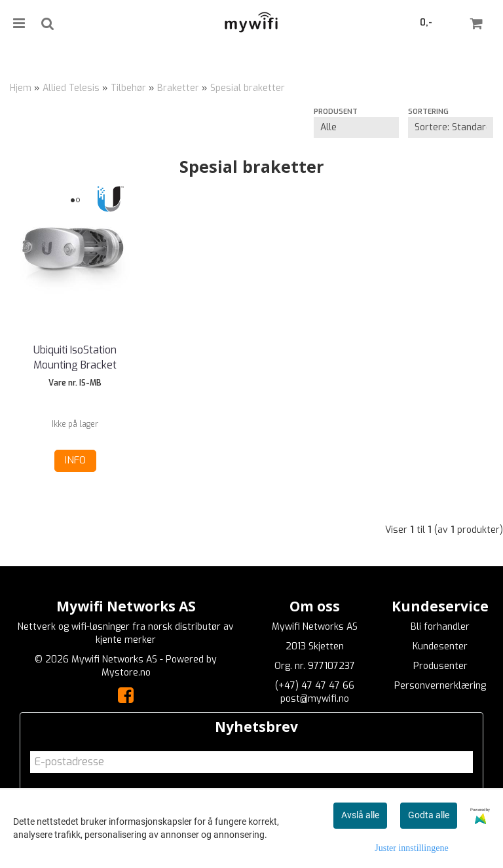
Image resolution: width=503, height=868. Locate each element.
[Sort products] (451, 128)
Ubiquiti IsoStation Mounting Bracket (75, 357)
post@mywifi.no (315, 699)
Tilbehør (128, 88)
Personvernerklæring (440, 686)
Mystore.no (126, 673)
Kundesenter (440, 646)
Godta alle (429, 815)
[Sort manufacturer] (356, 128)
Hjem (21, 88)
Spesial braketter (248, 88)
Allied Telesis (71, 88)
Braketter (178, 88)
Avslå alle (360, 815)
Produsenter (440, 666)
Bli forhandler (440, 627)
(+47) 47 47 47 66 (315, 686)
